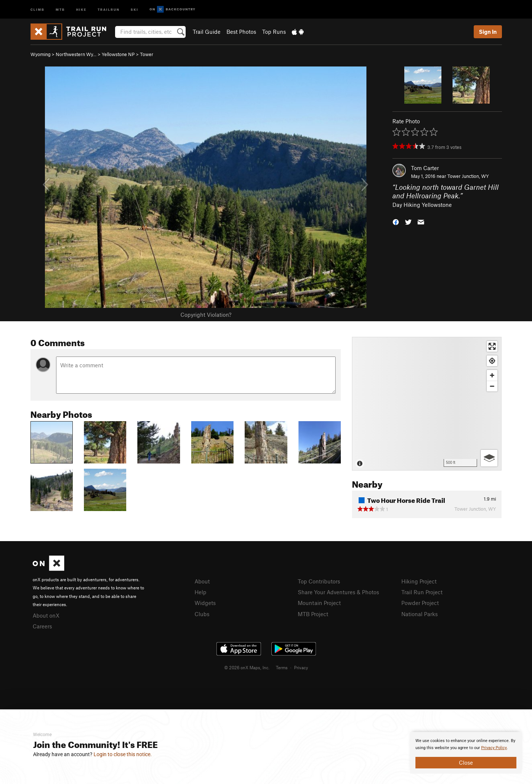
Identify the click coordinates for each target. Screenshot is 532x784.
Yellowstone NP (118, 54)
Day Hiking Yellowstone (422, 205)
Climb (37, 9)
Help (200, 592)
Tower (147, 54)
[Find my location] (492, 361)
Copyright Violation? (206, 315)
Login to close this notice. (123, 754)
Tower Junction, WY (468, 176)
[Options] (489, 458)
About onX (46, 615)
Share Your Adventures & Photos (338, 592)
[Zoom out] (492, 386)
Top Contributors (319, 581)
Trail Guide (207, 32)
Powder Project (420, 603)
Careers (42, 626)
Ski (135, 9)
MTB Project (313, 614)
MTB (60, 9)
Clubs (202, 614)
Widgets (205, 603)
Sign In (488, 32)
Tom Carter (425, 168)
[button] (396, 222)
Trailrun (109, 9)
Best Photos (241, 32)
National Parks (420, 614)
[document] (466, 753)
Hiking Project (419, 581)
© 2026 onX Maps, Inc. (247, 667)
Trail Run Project (422, 592)
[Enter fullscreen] (492, 346)
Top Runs (274, 32)
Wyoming (40, 54)
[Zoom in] (492, 375)
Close (466, 762)
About (202, 581)
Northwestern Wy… (76, 54)
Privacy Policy (494, 748)
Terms (282, 667)
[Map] (427, 404)
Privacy (301, 667)
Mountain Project (319, 603)
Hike (81, 9)
